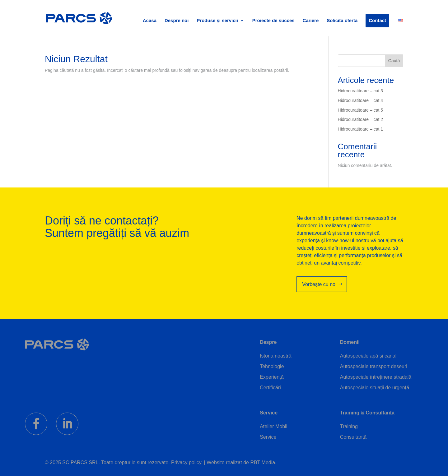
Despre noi (177, 21)
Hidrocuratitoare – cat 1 (361, 129)
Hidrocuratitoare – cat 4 (361, 100)
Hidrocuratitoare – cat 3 (361, 91)
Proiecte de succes (273, 21)
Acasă (150, 21)
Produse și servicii (217, 21)
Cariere (311, 21)
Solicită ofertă (342, 21)
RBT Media (263, 462)
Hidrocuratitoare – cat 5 (361, 110)
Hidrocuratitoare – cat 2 (361, 119)
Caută (394, 61)
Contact (377, 21)
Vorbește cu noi (319, 284)
